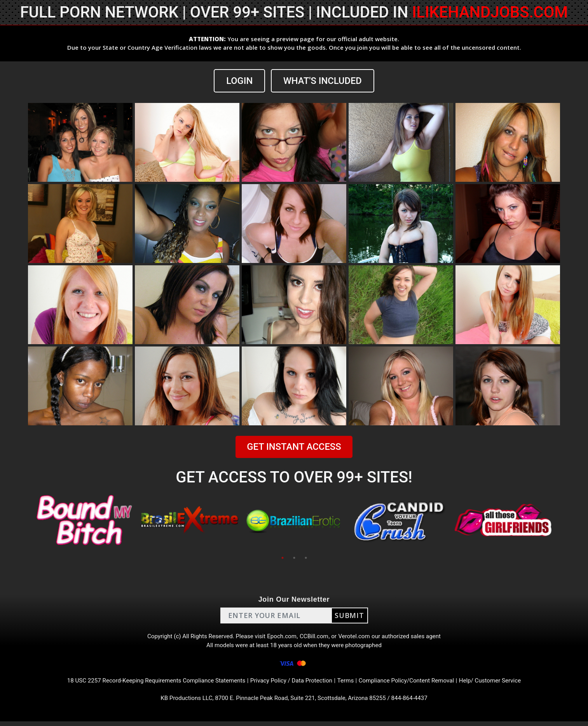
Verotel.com (357, 637)
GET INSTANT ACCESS (294, 447)
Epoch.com (282, 637)
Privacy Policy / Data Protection (292, 684)
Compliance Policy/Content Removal (412, 684)
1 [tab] (283, 558)
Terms (348, 684)
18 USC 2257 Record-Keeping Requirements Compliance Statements (149, 684)
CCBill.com (315, 637)
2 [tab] (294, 558)
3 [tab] (306, 558)
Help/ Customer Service (500, 684)
